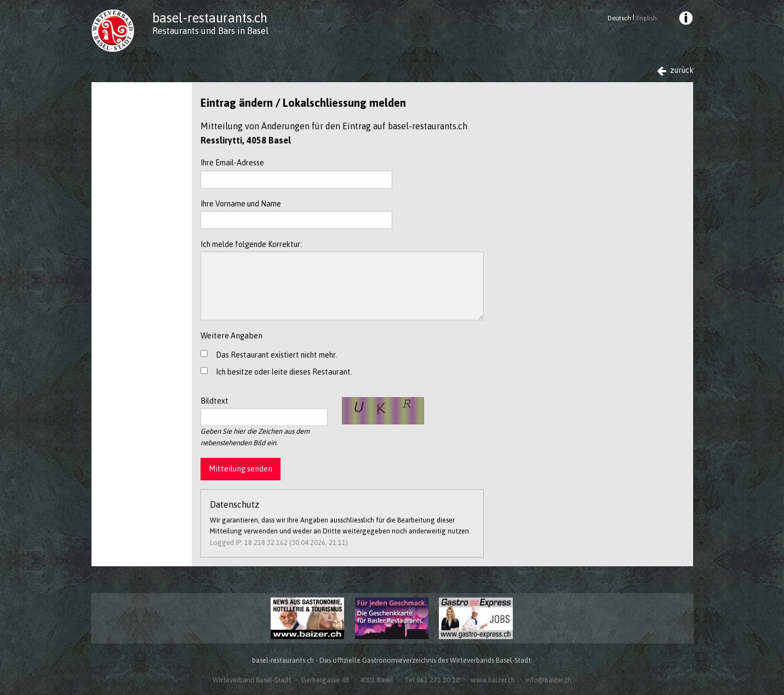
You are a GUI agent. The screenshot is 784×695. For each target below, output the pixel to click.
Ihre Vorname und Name (296, 214)
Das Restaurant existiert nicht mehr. (276, 355)
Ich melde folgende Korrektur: (342, 280)
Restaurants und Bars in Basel (210, 31)
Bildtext (264, 411)
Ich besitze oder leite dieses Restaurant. (284, 372)
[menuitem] (685, 20)
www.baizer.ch (493, 680)
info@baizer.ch (548, 680)
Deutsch (619, 18)
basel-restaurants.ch (210, 18)
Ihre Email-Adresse (296, 173)
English (646, 18)
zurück (675, 70)
